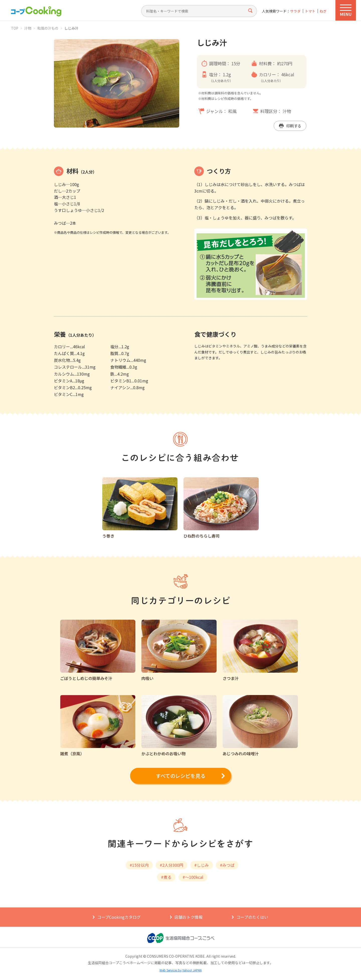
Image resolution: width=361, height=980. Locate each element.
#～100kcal (193, 877)
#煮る (166, 877)
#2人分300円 (171, 865)
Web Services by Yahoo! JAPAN (180, 970)
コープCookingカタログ (119, 917)
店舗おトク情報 (189, 917)
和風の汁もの (48, 28)
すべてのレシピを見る (180, 776)
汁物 (28, 28)
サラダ (295, 11)
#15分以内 (139, 865)
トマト (310, 11)
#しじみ (202, 865)
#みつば (227, 865)
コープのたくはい (252, 917)
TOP (15, 28)
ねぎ (323, 11)
